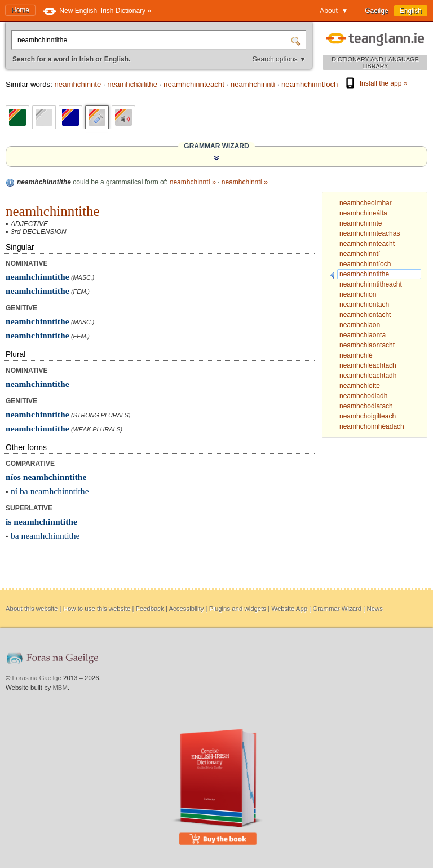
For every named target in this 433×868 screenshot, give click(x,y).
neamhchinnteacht (194, 84)
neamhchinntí (253, 84)
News (374, 609)
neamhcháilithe (132, 84)
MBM (60, 688)
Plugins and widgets (238, 609)
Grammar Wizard (337, 609)
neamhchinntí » (193, 182)
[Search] (297, 40)
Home (20, 10)
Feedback (150, 609)
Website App (289, 609)
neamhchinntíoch (310, 84)
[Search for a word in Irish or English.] (152, 40)
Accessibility (186, 609)
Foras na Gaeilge (37, 678)
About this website (32, 609)
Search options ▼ (279, 59)
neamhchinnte (78, 84)
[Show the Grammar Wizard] (216, 158)
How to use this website (97, 609)
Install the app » (375, 83)
